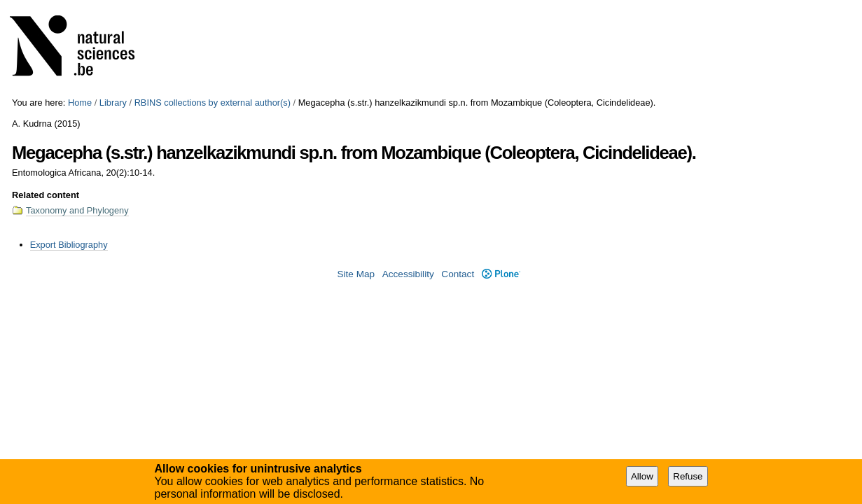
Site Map (356, 274)
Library (113, 103)
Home (80, 103)
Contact (458, 274)
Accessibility (408, 274)
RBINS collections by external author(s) (213, 103)
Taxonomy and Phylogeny (77, 210)
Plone (501, 274)
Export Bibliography (69, 245)
